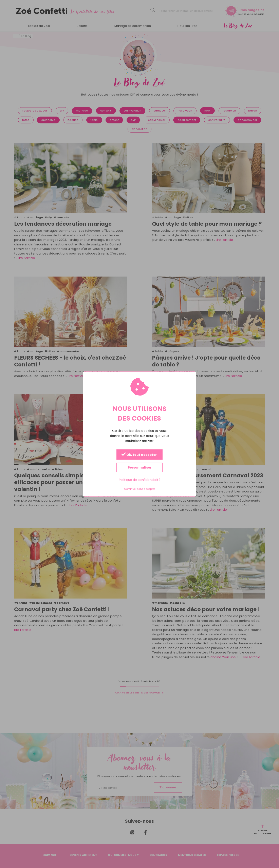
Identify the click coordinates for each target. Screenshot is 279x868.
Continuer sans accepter (139, 489)
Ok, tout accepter (139, 455)
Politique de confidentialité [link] (140, 480)
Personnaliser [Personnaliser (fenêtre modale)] (140, 468)
